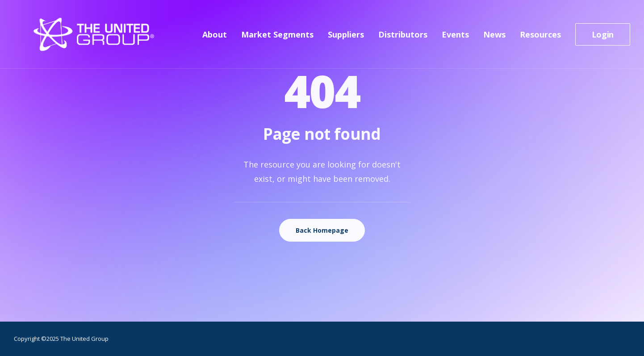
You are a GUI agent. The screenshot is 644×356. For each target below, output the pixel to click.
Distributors (403, 38)
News (494, 38)
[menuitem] (218, 38)
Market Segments (277, 38)
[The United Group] (77, 38)
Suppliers (346, 38)
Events (455, 38)
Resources (540, 38)
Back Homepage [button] (322, 230)
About (215, 38)
